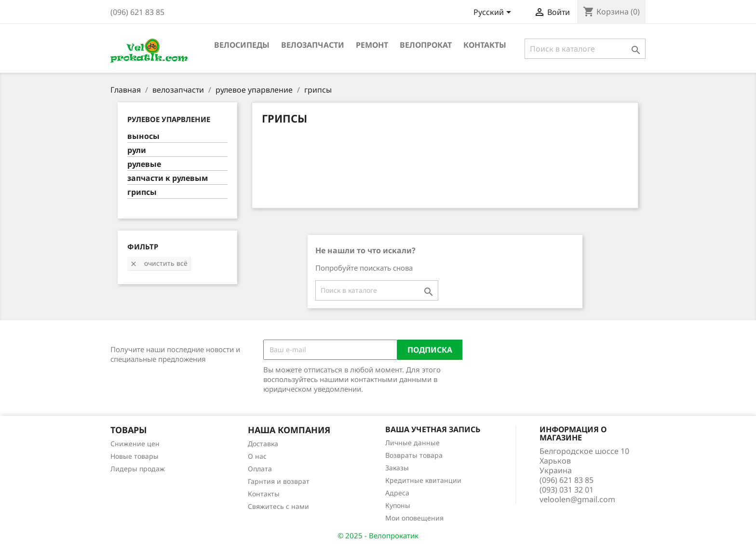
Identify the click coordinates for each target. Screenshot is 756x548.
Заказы (397, 468)
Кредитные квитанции (423, 480)
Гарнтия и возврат (279, 481)
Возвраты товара (414, 455)
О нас (257, 456)
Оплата (260, 469)
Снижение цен (135, 444)
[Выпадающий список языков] (494, 13)
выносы (143, 136)
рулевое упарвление (169, 119)
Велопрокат (426, 45)
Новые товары (135, 456)
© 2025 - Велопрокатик (378, 535)
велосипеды (242, 45)
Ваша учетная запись (433, 429)
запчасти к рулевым (168, 178)
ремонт (372, 45)
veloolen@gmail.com (577, 499)
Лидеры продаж (138, 469)
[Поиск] (585, 49)
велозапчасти (313, 45)
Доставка (263, 444)
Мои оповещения (414, 518)
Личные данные (412, 443)
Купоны (398, 505)
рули (137, 150)
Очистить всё (159, 263)
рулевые (144, 164)
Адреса (397, 493)
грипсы (142, 192)
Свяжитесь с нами (278, 506)
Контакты (485, 45)
